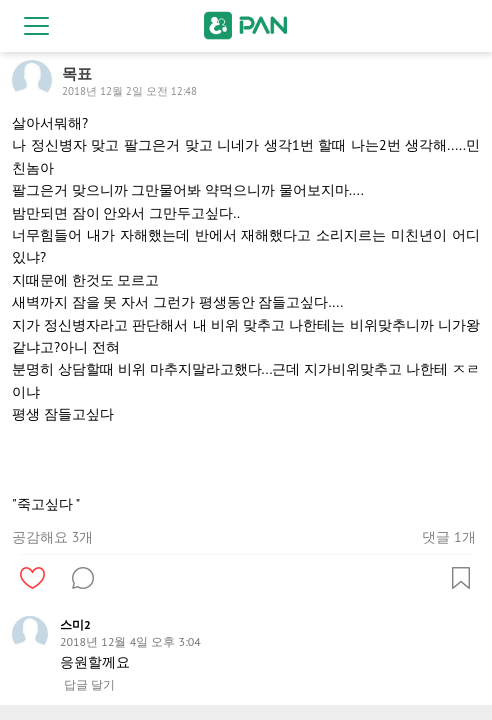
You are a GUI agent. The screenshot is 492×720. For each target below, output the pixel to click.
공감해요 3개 (52, 537)
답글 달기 (89, 685)
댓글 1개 (448, 537)
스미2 (75, 624)
